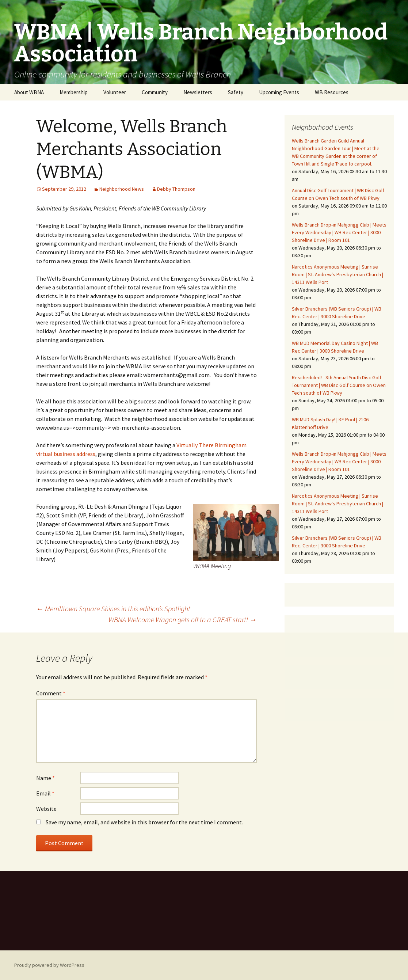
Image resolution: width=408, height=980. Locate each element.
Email (45, 793)
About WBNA (29, 92)
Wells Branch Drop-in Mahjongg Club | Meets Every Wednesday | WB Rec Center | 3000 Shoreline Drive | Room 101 (339, 232)
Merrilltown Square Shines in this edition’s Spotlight (113, 609)
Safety (236, 92)
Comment (51, 693)
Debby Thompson (176, 189)
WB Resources (332, 92)
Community (155, 92)
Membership (74, 92)
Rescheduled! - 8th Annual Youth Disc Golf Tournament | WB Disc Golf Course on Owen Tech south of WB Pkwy (339, 385)
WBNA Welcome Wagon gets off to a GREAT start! (183, 620)
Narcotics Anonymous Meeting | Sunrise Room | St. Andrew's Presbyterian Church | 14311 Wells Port (338, 274)
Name (45, 778)
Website (46, 809)
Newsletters (198, 92)
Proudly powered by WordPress (49, 965)
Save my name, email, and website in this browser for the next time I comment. (144, 822)
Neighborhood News (122, 189)
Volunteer (115, 92)
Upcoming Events (279, 92)
